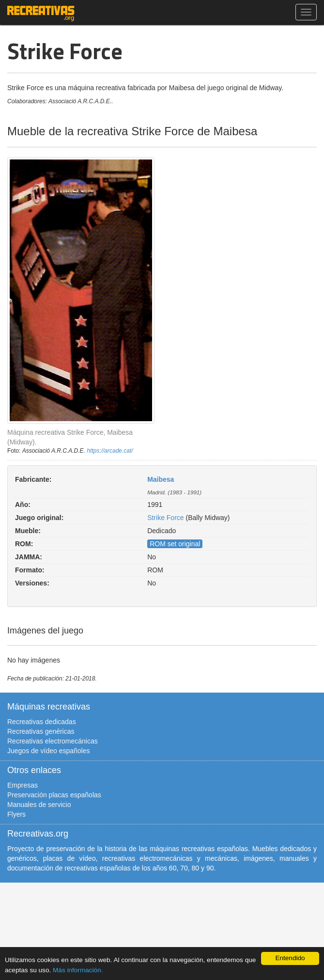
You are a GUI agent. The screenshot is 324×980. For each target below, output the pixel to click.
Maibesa (161, 479)
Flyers (16, 814)
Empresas (23, 785)
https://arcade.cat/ (110, 451)
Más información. (78, 970)
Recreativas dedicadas (42, 722)
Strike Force (165, 518)
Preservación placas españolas (54, 795)
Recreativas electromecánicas (53, 741)
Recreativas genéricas (41, 731)
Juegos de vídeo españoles (48, 751)
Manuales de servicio (39, 805)
